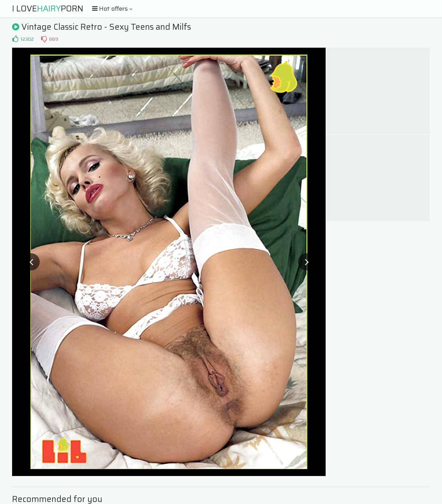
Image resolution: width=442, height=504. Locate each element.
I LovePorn (48, 9)
